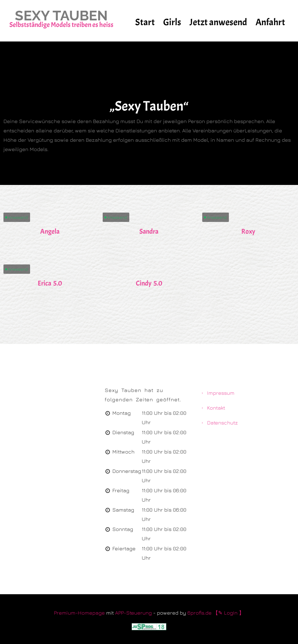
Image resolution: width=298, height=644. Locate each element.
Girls (172, 22)
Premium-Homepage (79, 613)
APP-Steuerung (133, 613)
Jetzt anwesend (218, 22)
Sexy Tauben (61, 15)
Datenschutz (222, 423)
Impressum (221, 393)
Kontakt (216, 408)
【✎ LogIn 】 (229, 613)
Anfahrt (270, 22)
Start (145, 22)
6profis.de (199, 613)
